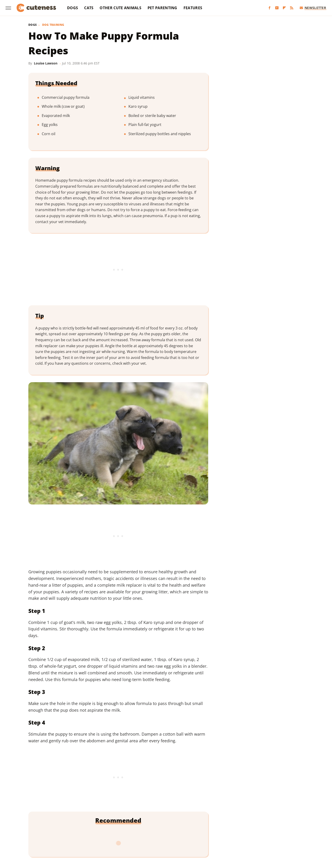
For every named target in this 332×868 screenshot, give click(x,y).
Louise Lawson (46, 63)
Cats (89, 8)
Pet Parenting (162, 8)
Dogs (73, 8)
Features (193, 8)
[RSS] (292, 8)
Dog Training (53, 25)
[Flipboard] (284, 8)
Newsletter (313, 8)
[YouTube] (277, 8)
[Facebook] (270, 8)
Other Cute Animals (120, 8)
